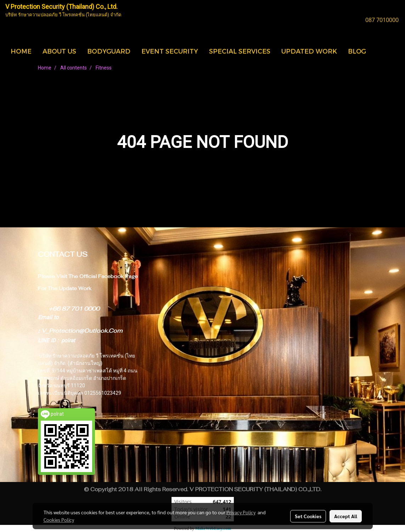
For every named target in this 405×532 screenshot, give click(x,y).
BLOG (357, 51)
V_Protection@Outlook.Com (82, 331)
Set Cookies (308, 516)
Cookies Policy (59, 520)
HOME (21, 51)
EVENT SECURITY (170, 51)
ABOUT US (59, 51)
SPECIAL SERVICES (240, 51)
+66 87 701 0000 (74, 309)
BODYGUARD (109, 51)
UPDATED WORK (309, 51)
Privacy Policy (241, 512)
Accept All (346, 516)
